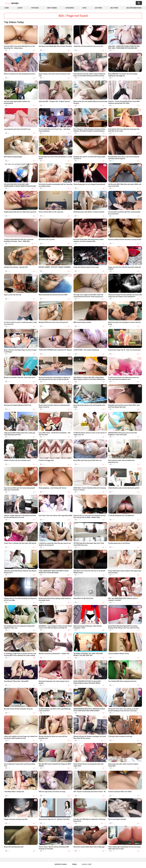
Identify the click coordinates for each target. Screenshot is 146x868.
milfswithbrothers (134, 8)
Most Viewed (52, 8)
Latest (20, 8)
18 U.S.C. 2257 (87, 864)
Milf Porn (114, 8)
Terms (74, 864)
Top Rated (35, 8)
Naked (12, 3)
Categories (70, 8)
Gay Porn (98, 8)
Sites (84, 8)
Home (7, 8)
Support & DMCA (61, 864)
